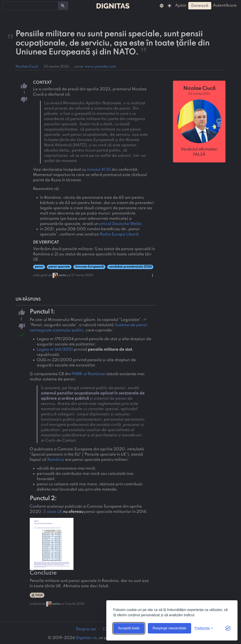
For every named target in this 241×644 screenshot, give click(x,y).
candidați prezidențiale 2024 (130, 267)
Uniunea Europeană (89, 267)
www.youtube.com (100, 67)
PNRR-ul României (89, 374)
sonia (62, 275)
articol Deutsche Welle (120, 224)
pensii (39, 267)
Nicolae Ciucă (27, 67)
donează (200, 6)
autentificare (225, 5)
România (56, 460)
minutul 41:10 (99, 170)
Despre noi (86, 629)
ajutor (181, 5)
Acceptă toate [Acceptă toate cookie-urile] (129, 628)
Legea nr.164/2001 (55, 350)
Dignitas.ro (86, 638)
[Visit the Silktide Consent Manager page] (228, 628)
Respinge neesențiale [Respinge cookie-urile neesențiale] (169, 628)
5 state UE (53, 512)
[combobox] (30, 6)
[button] (162, 5)
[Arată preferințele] (204, 628)
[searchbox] (7, 5)
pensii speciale (59, 267)
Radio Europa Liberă (119, 234)
